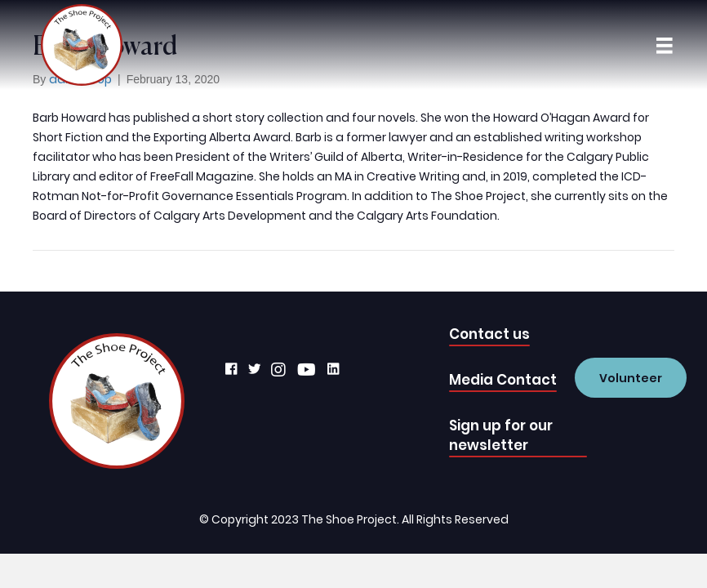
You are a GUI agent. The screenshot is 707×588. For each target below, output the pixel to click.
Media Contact (503, 380)
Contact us (489, 334)
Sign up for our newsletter (501, 435)
